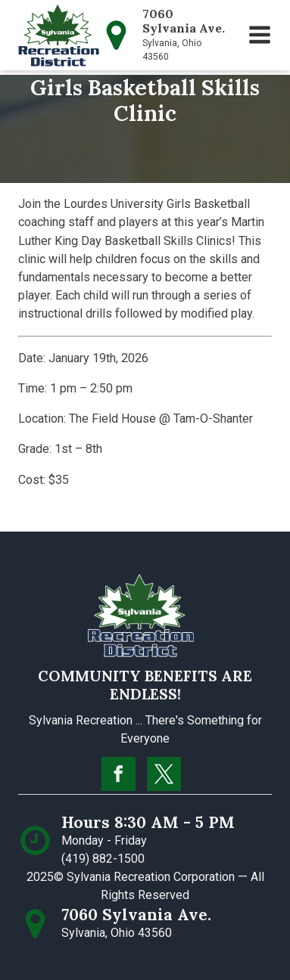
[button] (260, 35)
